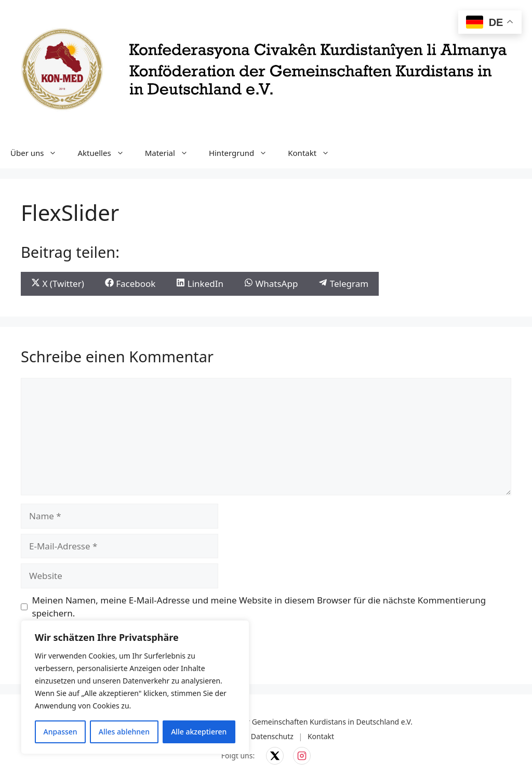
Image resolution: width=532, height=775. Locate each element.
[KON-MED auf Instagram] (302, 756)
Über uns (39, 153)
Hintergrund (243, 153)
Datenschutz (272, 736)
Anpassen (61, 732)
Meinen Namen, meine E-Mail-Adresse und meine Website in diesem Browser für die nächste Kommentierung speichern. (259, 607)
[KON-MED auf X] (275, 756)
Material (172, 153)
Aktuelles (106, 153)
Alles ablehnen (124, 732)
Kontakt (314, 153)
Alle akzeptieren (199, 732)
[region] (135, 687)
